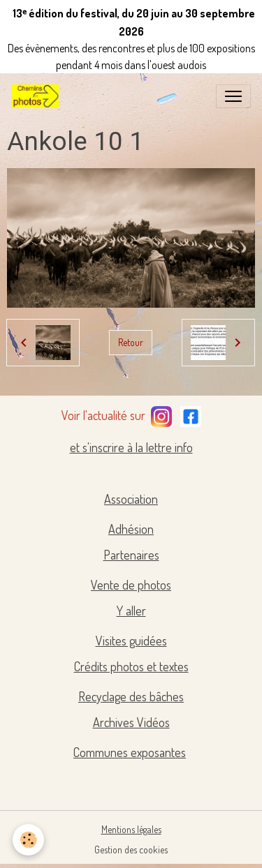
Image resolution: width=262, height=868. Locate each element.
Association (131, 499)
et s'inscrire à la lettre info (131, 447)
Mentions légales (131, 829)
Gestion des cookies (131, 850)
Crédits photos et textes (131, 666)
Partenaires (131, 555)
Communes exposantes (130, 752)
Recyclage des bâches (131, 696)
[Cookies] (28, 840)
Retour (131, 342)
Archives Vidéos (131, 722)
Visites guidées (131, 641)
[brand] (38, 96)
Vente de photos (131, 585)
